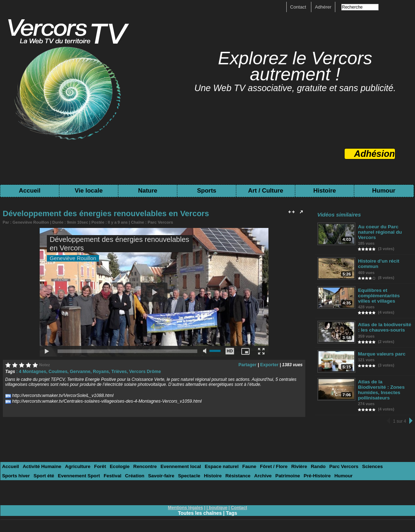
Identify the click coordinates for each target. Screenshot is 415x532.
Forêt (98, 461)
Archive (226, 470)
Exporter (270, 364)
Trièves (115, 371)
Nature (148, 191)
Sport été (12, 470)
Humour (384, 191)
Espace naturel (216, 461)
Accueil (30, 191)
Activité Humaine (41, 461)
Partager (249, 364)
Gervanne (78, 371)
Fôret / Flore (267, 461)
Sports (207, 191)
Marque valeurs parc (381, 354)
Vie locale (89, 191)
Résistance (201, 470)
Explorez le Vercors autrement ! (295, 66)
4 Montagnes (32, 371)
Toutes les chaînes (200, 508)
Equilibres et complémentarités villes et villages (385, 296)
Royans (98, 371)
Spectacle (154, 470)
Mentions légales (186, 502)
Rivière (292, 461)
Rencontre (141, 461)
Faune (243, 461)
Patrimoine (250, 470)
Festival (79, 470)
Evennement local (176, 461)
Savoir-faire (127, 470)
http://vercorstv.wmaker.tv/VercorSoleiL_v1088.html (61, 395)
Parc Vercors (160, 222)
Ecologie (117, 461)
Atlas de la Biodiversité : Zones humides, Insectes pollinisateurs (384, 387)
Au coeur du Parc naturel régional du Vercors (379, 232)
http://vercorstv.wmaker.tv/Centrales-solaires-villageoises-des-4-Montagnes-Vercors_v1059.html (103, 401)
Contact (299, 7)
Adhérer (323, 7)
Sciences (363, 461)
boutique (218, 502)
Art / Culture (266, 191)
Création (101, 470)
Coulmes (57, 371)
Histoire (324, 191)
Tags (232, 508)
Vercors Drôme (140, 371)
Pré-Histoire (278, 470)
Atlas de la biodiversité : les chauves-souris (384, 327)
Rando (310, 461)
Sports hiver (390, 461)
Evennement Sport (46, 470)
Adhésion (375, 154)
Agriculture (76, 461)
